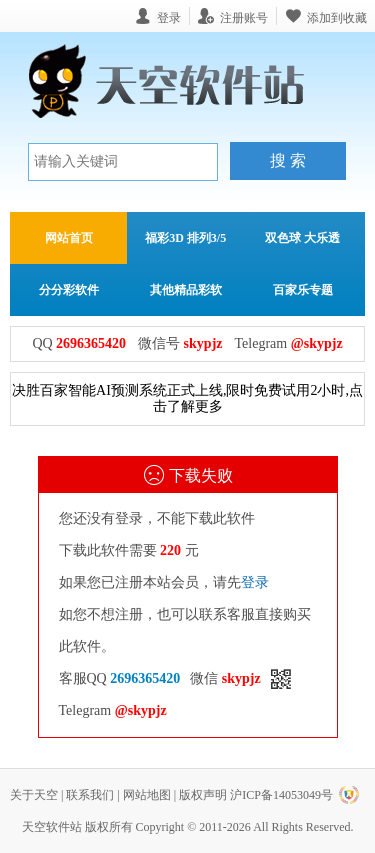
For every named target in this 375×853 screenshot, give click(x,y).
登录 (255, 582)
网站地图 (147, 795)
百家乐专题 (303, 290)
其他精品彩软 (186, 290)
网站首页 (69, 238)
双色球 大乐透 (302, 238)
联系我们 (90, 795)
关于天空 (34, 795)
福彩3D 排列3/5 (185, 238)
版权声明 (203, 795)
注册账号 (244, 17)
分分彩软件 (69, 290)
